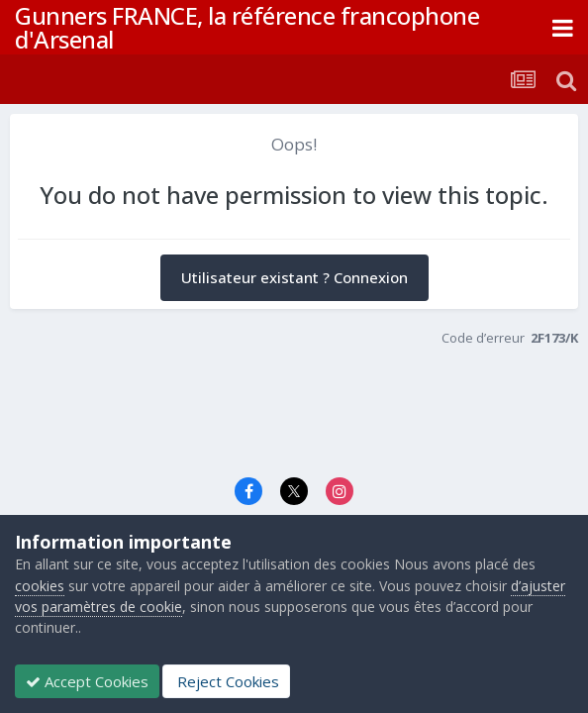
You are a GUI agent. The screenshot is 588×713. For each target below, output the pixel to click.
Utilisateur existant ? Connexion (294, 277)
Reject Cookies (226, 681)
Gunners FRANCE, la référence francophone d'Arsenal (247, 27)
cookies (40, 586)
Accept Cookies (87, 681)
